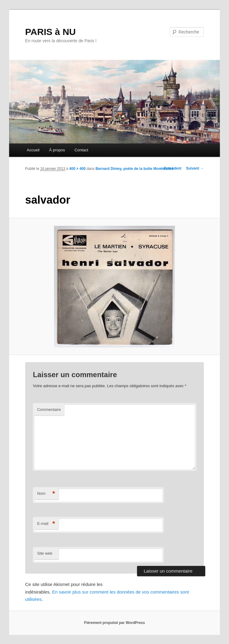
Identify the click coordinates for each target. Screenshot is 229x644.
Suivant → (195, 168)
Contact (81, 150)
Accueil (33, 150)
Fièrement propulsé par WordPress (114, 623)
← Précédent (170, 168)
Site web (45, 553)
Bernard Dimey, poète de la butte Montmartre (135, 169)
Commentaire (49, 410)
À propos (57, 150)
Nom (46, 494)
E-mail (46, 524)
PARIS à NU (51, 32)
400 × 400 (77, 169)
